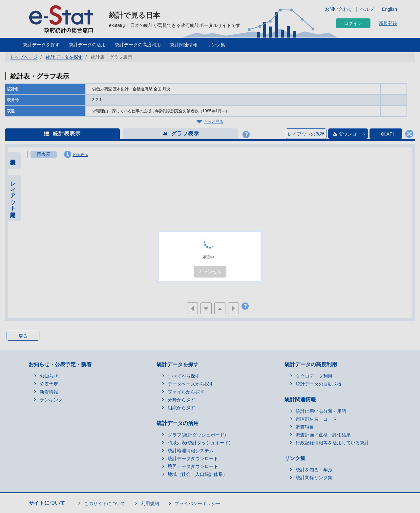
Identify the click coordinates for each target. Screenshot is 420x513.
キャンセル (210, 272)
